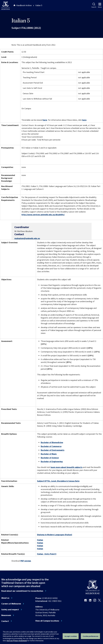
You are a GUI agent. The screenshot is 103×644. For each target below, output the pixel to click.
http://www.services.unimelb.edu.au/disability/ (43, 215)
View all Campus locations (47, 621)
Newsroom (6, 615)
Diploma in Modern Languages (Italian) (55, 535)
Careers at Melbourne (11, 604)
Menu (100, 5)
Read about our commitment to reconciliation (22, 591)
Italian (40, 540)
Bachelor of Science (50, 458)
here (45, 120)
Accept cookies (71, 636)
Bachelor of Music (49, 454)
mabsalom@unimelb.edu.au (27, 238)
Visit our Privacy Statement (17, 641)
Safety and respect (10, 610)
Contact (5, 621)
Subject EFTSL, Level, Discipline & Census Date (58, 481)
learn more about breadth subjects (66, 467)
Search (94, 5)
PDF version (26, 561)
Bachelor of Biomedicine (52, 442)
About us (5, 598)
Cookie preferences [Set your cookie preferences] (90, 636)
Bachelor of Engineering (52, 461)
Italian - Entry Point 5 (47, 554)
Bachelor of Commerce (51, 446)
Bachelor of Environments (53, 450)
